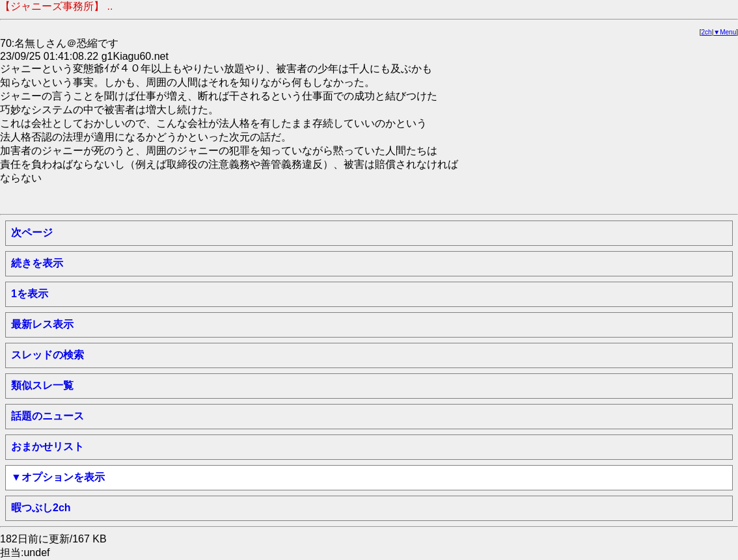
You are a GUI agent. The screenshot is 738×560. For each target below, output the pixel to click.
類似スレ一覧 (42, 385)
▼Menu (725, 32)
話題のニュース (48, 416)
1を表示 (30, 294)
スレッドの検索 (48, 355)
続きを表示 (37, 263)
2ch (707, 32)
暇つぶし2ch (41, 508)
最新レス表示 (42, 324)
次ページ (32, 233)
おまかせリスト (48, 447)
